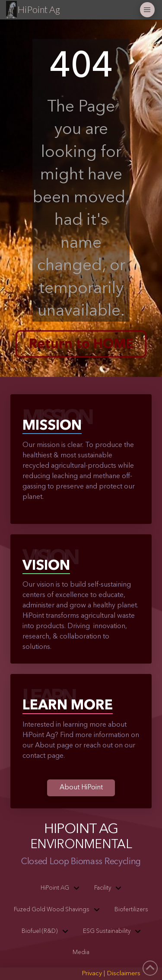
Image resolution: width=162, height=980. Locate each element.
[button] (148, 10)
